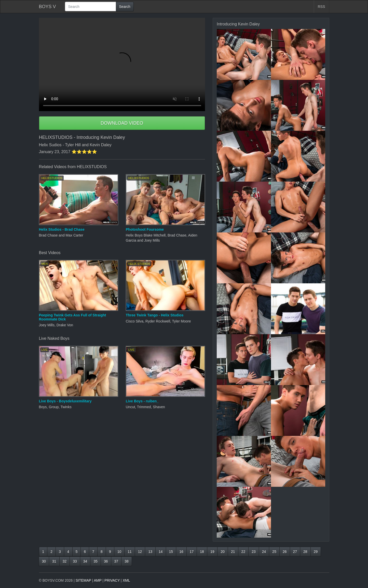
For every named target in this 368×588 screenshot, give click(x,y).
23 (254, 552)
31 (54, 561)
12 (140, 552)
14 (161, 552)
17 (192, 552)
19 (212, 552)
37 (116, 561)
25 (274, 552)
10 (119, 552)
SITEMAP (83, 580)
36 (106, 561)
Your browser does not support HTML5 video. (122, 64)
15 (171, 552)
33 (75, 561)
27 (295, 552)
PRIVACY (112, 580)
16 (181, 552)
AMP (98, 580)
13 (150, 552)
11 (130, 552)
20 (223, 552)
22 (243, 552)
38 (127, 561)
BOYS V (47, 7)
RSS (322, 7)
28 (305, 552)
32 (65, 561)
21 (233, 552)
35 (96, 561)
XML (126, 580)
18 (202, 552)
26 (285, 552)
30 (44, 561)
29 (316, 552)
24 (264, 552)
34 (85, 561)
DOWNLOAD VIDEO (122, 123)
